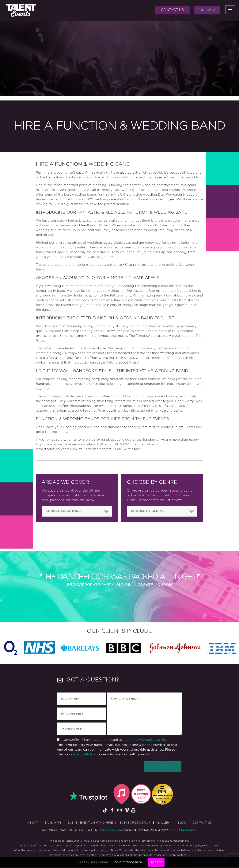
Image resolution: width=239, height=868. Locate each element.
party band (70, 326)
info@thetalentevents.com (56, 449)
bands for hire (98, 195)
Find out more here (127, 862)
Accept (156, 862)
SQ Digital (189, 831)
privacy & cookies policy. (149, 740)
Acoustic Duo (144, 291)
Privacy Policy (85, 755)
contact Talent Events (178, 427)
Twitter (128, 449)
